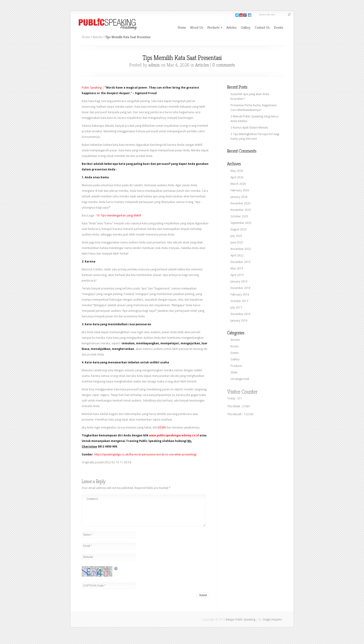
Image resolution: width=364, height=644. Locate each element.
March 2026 (238, 184)
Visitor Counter (242, 392)
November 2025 (241, 210)
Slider (234, 372)
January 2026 (239, 197)
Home (182, 27)
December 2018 (240, 288)
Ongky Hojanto (272, 625)
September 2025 (241, 223)
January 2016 (239, 321)
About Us (197, 27)
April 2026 (237, 177)
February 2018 (240, 295)
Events (279, 27)
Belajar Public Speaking (241, 625)
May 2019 (237, 269)
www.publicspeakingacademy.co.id (174, 435)
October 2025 (239, 216)
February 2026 (240, 190)
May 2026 (237, 171)
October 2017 (239, 301)
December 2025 (240, 203)
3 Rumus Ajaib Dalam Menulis (249, 128)
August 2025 (239, 229)
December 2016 (240, 314)
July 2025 (236, 236)
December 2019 (240, 262)
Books (235, 346)
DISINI (162, 428)
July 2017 (236, 308)
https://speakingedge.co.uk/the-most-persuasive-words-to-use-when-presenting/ (145, 455)
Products (215, 27)
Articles (231, 27)
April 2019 (237, 275)
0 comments (224, 65)
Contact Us (262, 27)
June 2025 (237, 242)
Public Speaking (92, 88)
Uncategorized (240, 379)
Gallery (246, 27)
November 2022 (241, 249)
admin (154, 65)
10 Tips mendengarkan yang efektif (119, 216)
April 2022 (237, 256)
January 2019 (239, 282)
